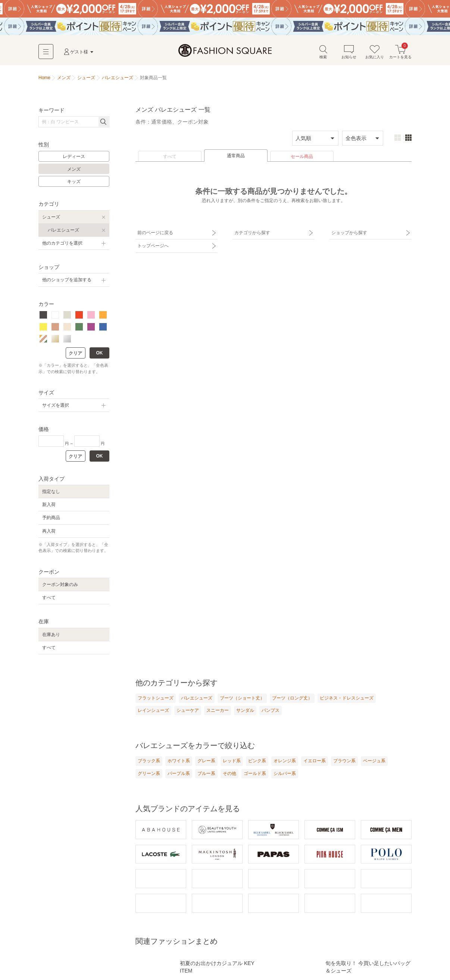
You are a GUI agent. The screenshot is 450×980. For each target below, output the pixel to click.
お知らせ (349, 52)
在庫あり (51, 635)
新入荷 (49, 505)
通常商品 (236, 156)
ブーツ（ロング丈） (292, 698)
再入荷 (49, 531)
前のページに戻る (155, 233)
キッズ (74, 182)
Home (44, 78)
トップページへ (153, 246)
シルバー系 (285, 773)
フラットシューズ (156, 698)
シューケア (188, 710)
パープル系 (179, 773)
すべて (170, 156)
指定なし (51, 491)
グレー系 (206, 761)
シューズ (51, 217)
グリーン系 (149, 773)
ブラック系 (149, 761)
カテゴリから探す (252, 233)
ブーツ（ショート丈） (242, 698)
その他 (229, 773)
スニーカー (218, 710)
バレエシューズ (63, 230)
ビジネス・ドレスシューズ (347, 698)
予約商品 (51, 518)
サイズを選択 (56, 405)
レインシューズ (153, 710)
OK (100, 353)
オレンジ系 (285, 761)
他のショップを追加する (67, 280)
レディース (74, 156)
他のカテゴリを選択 (62, 243)
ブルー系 (206, 773)
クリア (75, 353)
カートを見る (400, 52)
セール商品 (302, 156)
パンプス (271, 710)
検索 (323, 52)
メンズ (74, 169)
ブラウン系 (344, 761)
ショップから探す (349, 233)
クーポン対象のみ (60, 584)
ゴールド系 (255, 773)
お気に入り (375, 52)
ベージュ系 (374, 761)
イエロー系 (315, 761)
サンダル (245, 710)
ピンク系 (257, 761)
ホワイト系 (179, 761)
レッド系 (232, 761)
